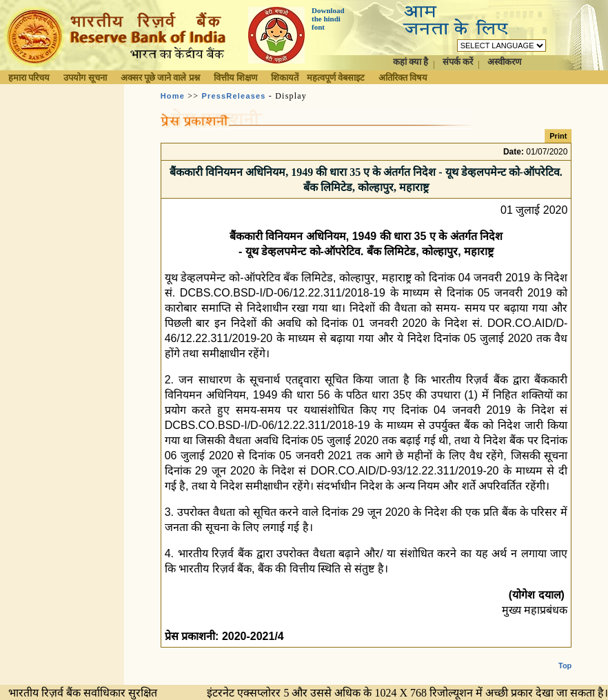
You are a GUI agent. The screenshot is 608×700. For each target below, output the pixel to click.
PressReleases (233, 96)
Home (173, 96)
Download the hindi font (328, 19)
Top (565, 654)
